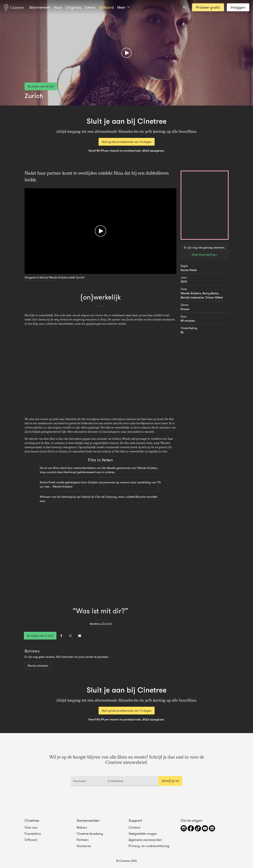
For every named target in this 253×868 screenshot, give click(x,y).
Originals (74, 7)
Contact (134, 828)
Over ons (31, 828)
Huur (58, 7)
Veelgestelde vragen (143, 834)
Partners (83, 840)
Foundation (33, 834)
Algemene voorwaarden (145, 840)
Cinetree (14, 7)
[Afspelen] (126, 53)
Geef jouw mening (204, 255)
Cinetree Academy (90, 834)
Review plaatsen (38, 666)
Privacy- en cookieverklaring (149, 846)
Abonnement (40, 7)
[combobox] (185, 7)
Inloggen (238, 7)
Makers (82, 828)
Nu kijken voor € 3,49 (41, 86)
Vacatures (84, 846)
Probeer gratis (208, 7)
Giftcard (106, 7)
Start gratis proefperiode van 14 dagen (127, 142)
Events (90, 7)
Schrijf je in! (170, 781)
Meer (123, 7)
